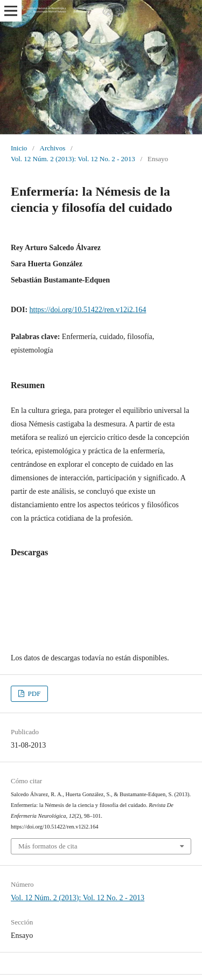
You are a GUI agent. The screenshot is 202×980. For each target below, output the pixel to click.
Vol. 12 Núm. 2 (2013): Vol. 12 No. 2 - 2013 (73, 159)
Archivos (52, 148)
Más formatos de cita (48, 846)
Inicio (19, 148)
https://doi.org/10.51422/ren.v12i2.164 (88, 310)
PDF (33, 693)
